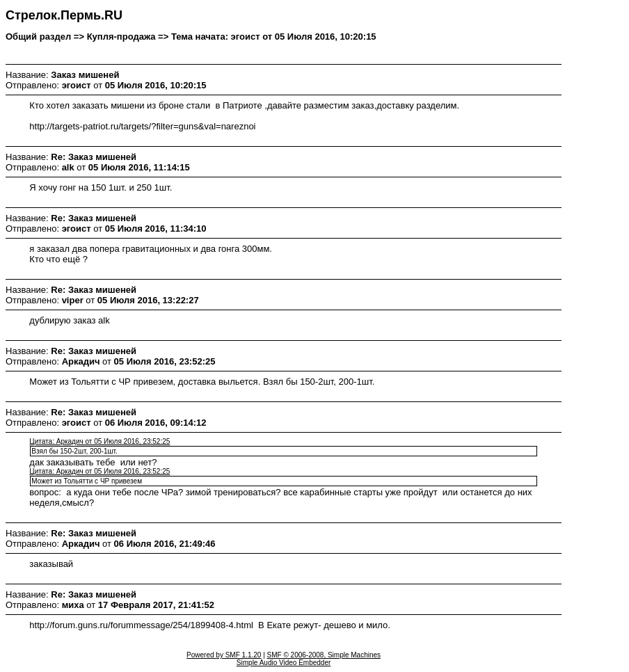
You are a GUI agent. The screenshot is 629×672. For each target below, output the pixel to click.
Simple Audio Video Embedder (284, 663)
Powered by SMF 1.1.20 (224, 655)
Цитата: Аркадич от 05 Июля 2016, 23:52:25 (99, 441)
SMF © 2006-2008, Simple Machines (324, 655)
